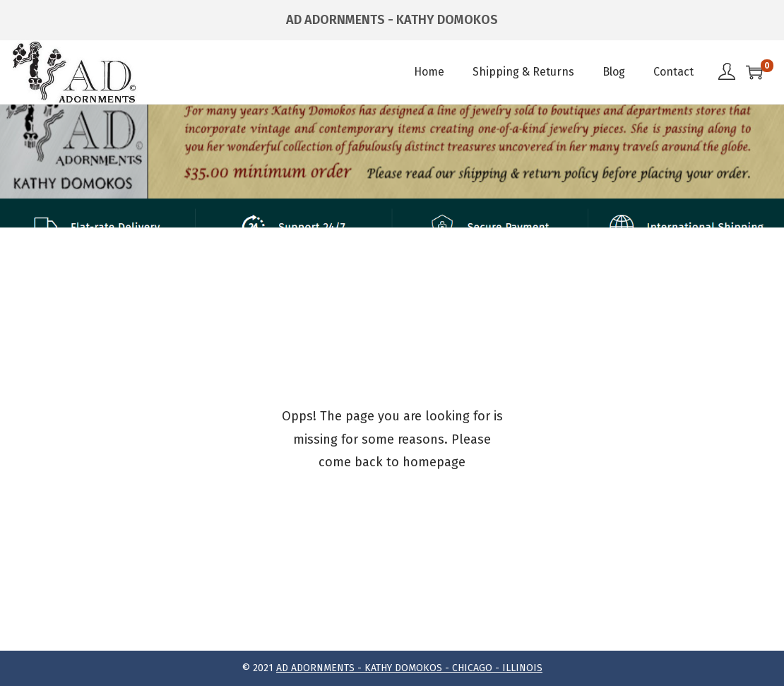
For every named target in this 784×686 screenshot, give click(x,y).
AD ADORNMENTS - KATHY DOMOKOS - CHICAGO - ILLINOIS (409, 668)
